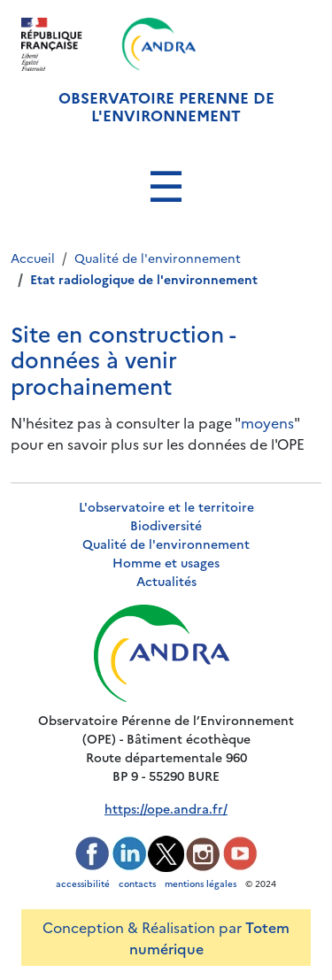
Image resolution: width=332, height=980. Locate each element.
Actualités (166, 581)
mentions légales (201, 884)
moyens (267, 422)
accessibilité (83, 884)
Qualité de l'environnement (166, 544)
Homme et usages (166, 562)
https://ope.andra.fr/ (166, 808)
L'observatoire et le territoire (166, 506)
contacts (137, 884)
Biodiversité (166, 525)
